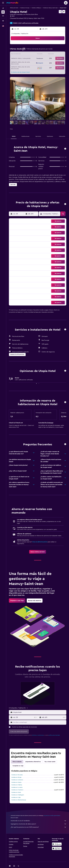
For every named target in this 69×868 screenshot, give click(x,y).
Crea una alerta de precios (40, 542)
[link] (38, 552)
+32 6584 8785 (15, 21)
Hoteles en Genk (16, 792)
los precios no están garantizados (52, 816)
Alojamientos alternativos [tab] (33, 762)
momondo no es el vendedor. (38, 821)
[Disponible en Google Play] (57, 844)
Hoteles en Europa (25, 8)
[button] (3, 3)
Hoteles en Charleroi (17, 790)
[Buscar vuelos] (3, 8)
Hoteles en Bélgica (36, 8)
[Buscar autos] (3, 16)
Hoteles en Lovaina (17, 787)
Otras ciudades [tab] (17, 762)
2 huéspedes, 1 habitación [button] (20, 34)
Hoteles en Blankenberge (19, 800)
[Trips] (3, 21)
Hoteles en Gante (16, 782)
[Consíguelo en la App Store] (57, 848)
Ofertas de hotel (14, 8)
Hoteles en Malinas (17, 785)
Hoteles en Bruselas (17, 775)
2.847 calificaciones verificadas (28, 23)
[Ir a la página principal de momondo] (12, 3)
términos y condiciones (38, 735)
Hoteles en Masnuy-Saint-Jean (50, 8)
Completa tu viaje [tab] (18, 766)
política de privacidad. (54, 735)
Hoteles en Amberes (17, 780)
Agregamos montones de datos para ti (38, 824)
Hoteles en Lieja (16, 797)
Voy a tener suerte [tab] (50, 762)
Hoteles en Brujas (16, 777)
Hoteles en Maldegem (18, 795)
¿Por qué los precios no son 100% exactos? (38, 827)
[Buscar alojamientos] (3, 12)
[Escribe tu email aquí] (39, 722)
